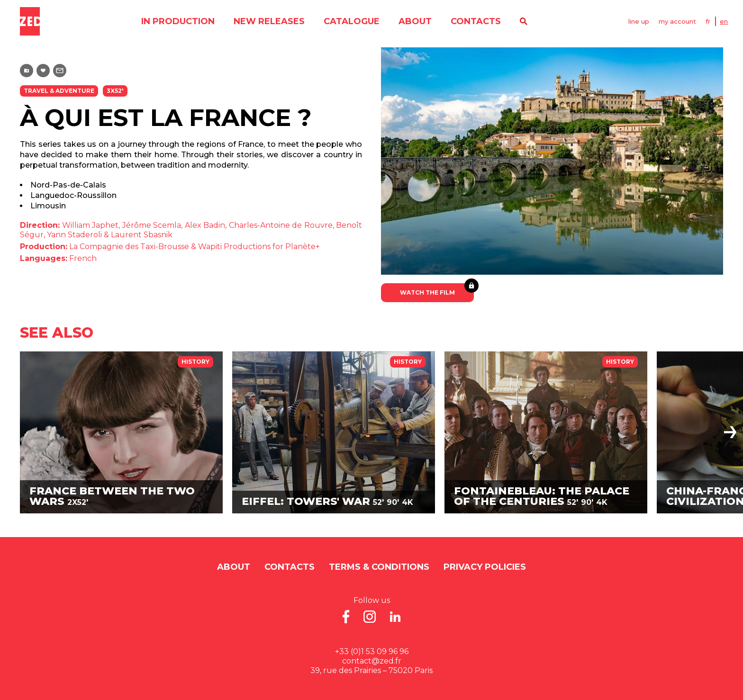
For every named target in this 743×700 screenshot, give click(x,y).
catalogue (352, 21)
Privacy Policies (485, 567)
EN (724, 21)
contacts (476, 21)
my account (677, 21)
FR (708, 21)
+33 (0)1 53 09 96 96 (372, 651)
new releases (269, 21)
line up (639, 21)
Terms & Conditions (379, 567)
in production (178, 21)
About (415, 21)
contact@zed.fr (372, 661)
